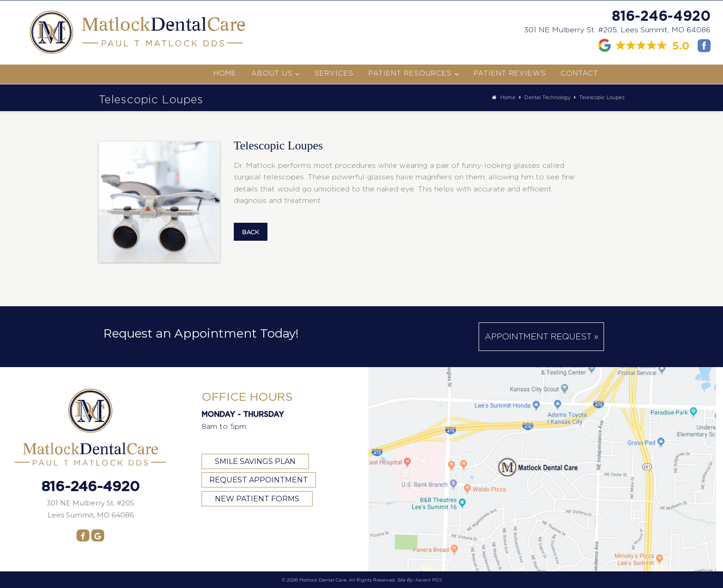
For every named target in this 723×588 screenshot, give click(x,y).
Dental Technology (547, 97)
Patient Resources (410, 73)
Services (334, 73)
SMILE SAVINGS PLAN (255, 461)
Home (225, 73)
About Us (272, 73)
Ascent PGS (428, 580)
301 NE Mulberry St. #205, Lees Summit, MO (617, 30)
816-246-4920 (661, 15)
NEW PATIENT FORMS (257, 499)
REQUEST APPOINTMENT (259, 480)
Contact (579, 73)
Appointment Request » (541, 336)
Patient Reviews (510, 73)
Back (251, 232)
